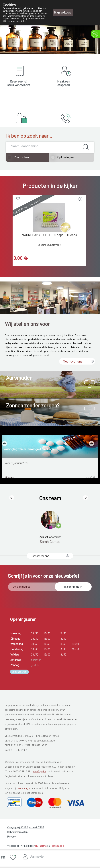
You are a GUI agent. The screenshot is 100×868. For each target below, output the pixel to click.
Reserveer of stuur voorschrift (19, 83)
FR (3, 857)
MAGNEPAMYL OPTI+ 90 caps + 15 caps (49, 235)
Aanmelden (38, 856)
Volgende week (19, 672)
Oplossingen (66, 157)
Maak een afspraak (64, 83)
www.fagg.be (39, 771)
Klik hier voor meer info (14, 21)
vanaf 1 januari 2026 (17, 463)
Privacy (11, 837)
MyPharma (41, 846)
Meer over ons (73, 361)
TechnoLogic (57, 846)
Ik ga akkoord (63, 13)
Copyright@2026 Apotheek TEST (26, 827)
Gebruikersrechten (17, 832)
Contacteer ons (40, 556)
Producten (21, 157)
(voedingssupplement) (49, 245)
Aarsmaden (19, 378)
